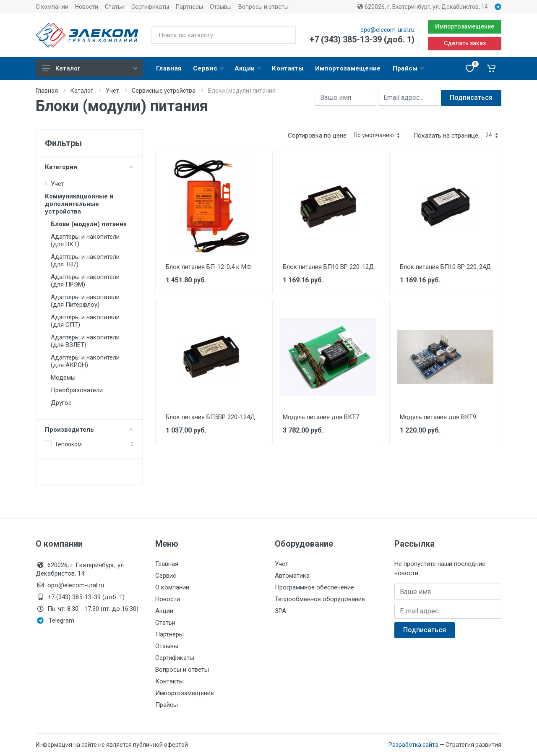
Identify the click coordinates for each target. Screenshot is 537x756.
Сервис (166, 576)
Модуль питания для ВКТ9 (438, 417)
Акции (164, 611)
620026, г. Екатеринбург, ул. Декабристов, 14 (423, 7)
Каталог (90, 68)
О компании (52, 7)
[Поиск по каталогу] (224, 35)
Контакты (169, 681)
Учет (112, 91)
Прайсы (167, 705)
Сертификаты (150, 7)
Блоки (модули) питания (89, 224)
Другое (61, 403)
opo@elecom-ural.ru (387, 30)
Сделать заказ (465, 43)
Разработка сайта (413, 745)
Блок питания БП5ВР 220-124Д (210, 417)
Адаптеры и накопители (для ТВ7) (85, 261)
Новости (87, 7)
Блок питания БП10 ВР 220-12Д (328, 267)
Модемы (63, 378)
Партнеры (189, 7)
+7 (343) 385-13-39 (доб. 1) (362, 39)
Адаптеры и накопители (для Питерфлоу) (85, 301)
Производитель (89, 430)
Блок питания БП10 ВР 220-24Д (445, 267)
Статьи (115, 7)
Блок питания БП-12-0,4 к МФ (209, 267)
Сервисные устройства (164, 91)
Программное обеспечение (314, 587)
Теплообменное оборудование (320, 599)
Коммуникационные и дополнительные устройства (79, 204)
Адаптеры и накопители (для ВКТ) (85, 240)
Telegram (56, 620)
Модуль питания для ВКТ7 (321, 417)
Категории (89, 167)
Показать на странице (446, 136)
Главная (47, 91)
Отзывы (221, 7)
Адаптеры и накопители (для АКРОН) (85, 361)
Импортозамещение (465, 26)
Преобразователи (77, 390)
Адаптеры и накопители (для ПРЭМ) (85, 281)
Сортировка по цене (317, 136)
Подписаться (471, 98)
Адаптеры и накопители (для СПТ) (85, 321)
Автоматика (292, 576)
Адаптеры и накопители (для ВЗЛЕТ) (85, 341)
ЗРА (280, 611)
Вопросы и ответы (263, 7)
